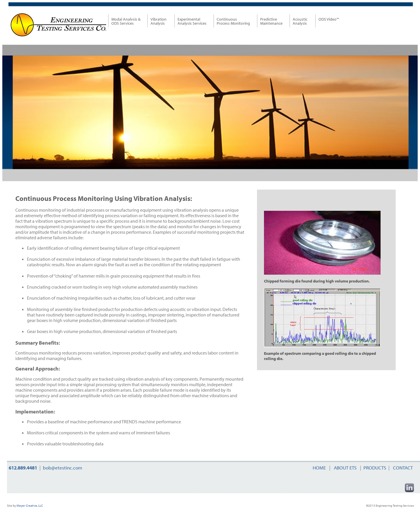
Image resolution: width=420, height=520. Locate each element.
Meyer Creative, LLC (29, 505)
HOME (319, 468)
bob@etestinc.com (63, 468)
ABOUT (345, 468)
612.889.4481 (23, 468)
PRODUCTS (375, 468)
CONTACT (402, 468)
